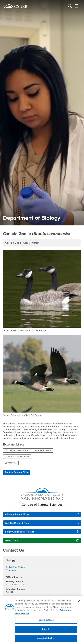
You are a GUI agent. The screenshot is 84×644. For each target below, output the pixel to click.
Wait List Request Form (17, 523)
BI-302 (13, 571)
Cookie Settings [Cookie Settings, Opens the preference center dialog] (46, 622)
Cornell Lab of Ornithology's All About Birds (28, 450)
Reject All (46, 631)
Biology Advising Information (20, 532)
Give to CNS (11, 540)
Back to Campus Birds (17, 472)
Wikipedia (11, 463)
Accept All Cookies (46, 640)
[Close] (79, 603)
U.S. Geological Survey (17, 457)
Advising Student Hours (17, 514)
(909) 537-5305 (17, 567)
